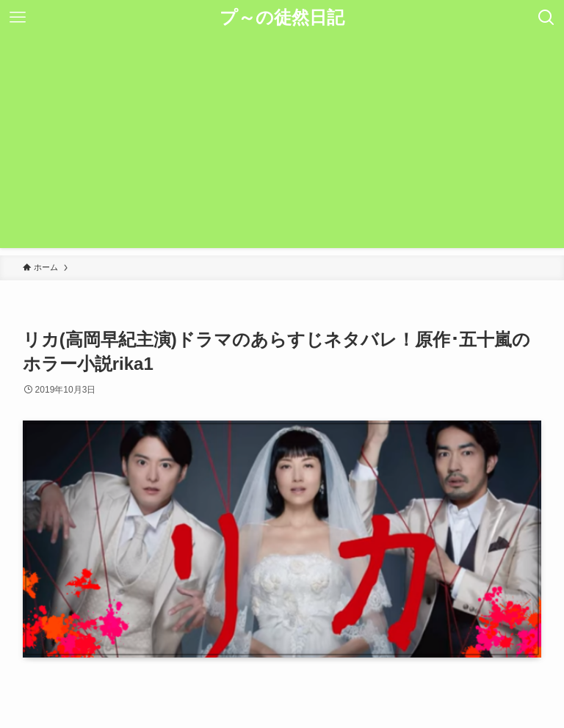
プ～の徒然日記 (282, 18)
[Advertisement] (282, 145)
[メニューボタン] (18, 18)
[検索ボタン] (546, 18)
